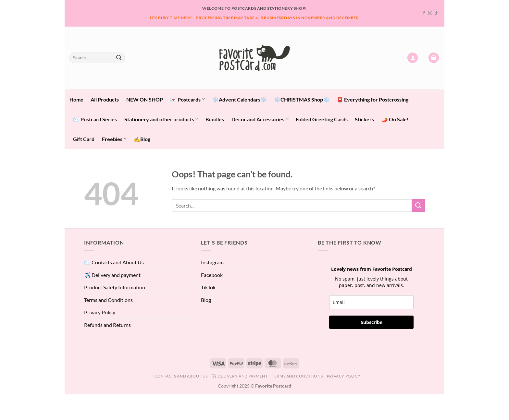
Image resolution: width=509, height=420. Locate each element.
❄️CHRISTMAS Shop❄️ (302, 99)
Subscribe (372, 322)
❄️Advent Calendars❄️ (240, 99)
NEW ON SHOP (145, 99)
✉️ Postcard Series (95, 119)
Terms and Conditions (108, 300)
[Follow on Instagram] (430, 13)
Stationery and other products (161, 119)
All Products (105, 99)
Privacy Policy (100, 312)
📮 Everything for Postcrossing (372, 99)
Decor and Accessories (260, 119)
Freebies (114, 139)
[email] (371, 302)
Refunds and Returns (107, 325)
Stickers (364, 119)
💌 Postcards (187, 99)
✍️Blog (142, 139)
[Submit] (119, 58)
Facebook (212, 275)
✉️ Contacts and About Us (114, 262)
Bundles (215, 119)
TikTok (208, 287)
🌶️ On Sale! (395, 119)
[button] (413, 58)
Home (76, 99)
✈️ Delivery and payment (112, 275)
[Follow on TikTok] (436, 13)
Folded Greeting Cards (322, 119)
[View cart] (434, 58)
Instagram (212, 262)
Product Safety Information (115, 287)
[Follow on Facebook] (424, 13)
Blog (206, 300)
